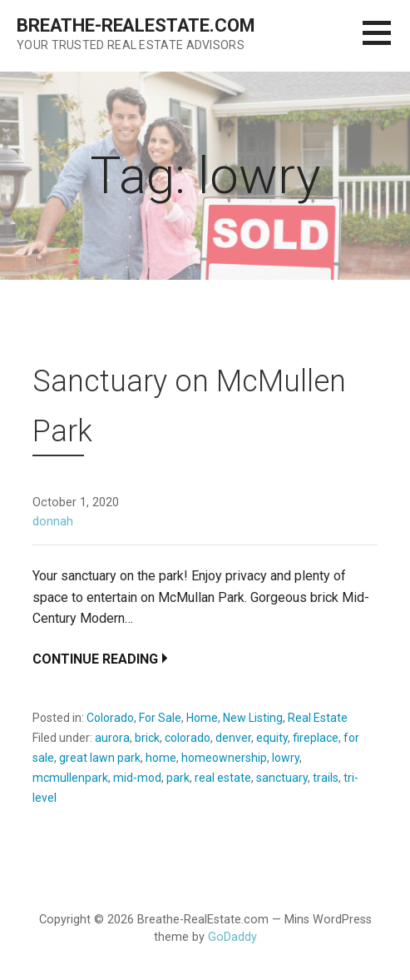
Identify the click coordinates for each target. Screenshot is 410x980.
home (161, 758)
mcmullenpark (70, 778)
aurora (112, 738)
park (178, 778)
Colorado (110, 718)
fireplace (316, 738)
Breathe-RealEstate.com (136, 25)
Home (202, 718)
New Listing (253, 718)
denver (233, 738)
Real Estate (318, 718)
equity (272, 738)
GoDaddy (232, 937)
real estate (223, 778)
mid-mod (137, 778)
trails (326, 778)
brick (147, 738)
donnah (53, 522)
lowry (286, 758)
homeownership (224, 758)
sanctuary (282, 778)
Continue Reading (95, 659)
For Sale (160, 718)
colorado (188, 738)
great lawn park (100, 758)
